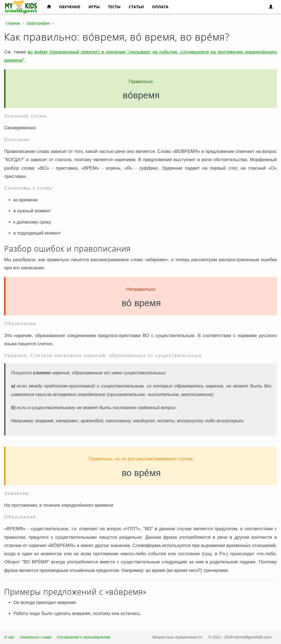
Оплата (160, 7)
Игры (94, 7)
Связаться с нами (36, 637)
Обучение (70, 7)
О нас (9, 637)
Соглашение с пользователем (83, 637)
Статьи (136, 7)
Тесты (114, 7)
